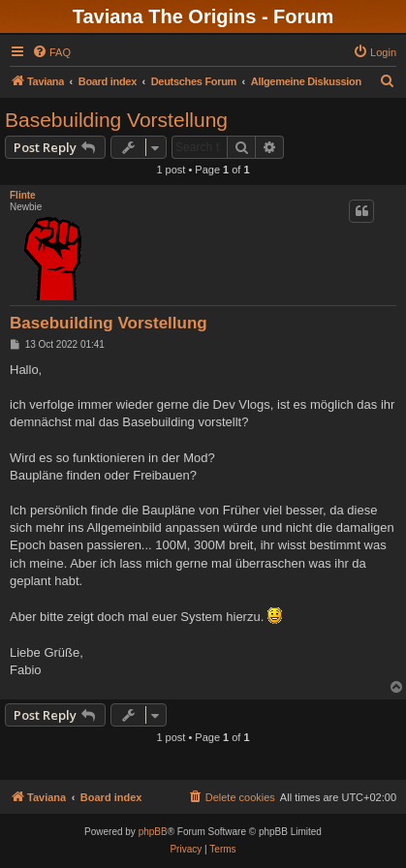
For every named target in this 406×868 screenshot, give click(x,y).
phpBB (153, 832)
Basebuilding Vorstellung (116, 120)
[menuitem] (51, 52)
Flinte (23, 195)
